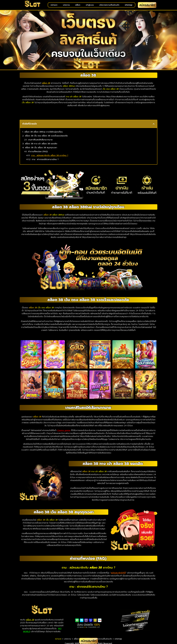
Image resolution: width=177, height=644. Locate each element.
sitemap (129, 5)
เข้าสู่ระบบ (90, 5)
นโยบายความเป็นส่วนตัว (109, 5)
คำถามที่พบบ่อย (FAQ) (38, 153)
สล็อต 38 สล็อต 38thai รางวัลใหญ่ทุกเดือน (44, 134)
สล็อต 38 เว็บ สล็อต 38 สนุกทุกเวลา (41, 149)
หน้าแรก (54, 5)
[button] (154, 126)
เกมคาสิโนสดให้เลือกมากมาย (40, 141)
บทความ (66, 5)
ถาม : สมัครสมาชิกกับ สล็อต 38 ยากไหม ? (50, 157)
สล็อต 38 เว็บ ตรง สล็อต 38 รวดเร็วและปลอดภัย (46, 138)
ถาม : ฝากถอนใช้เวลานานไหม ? (45, 161)
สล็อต (78, 5)
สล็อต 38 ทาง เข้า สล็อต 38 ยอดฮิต (41, 145)
